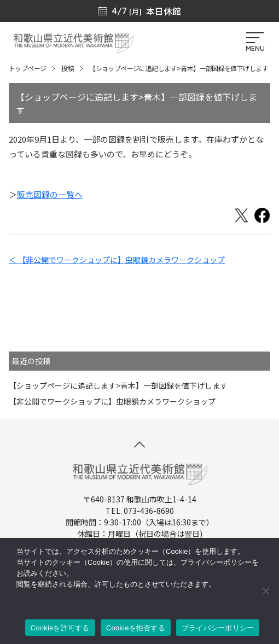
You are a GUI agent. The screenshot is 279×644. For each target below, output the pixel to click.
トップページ (27, 68)
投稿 (68, 68)
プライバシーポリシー (218, 628)
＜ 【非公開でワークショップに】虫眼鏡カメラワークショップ (117, 260)
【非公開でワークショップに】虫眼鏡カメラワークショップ (112, 401)
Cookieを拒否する (136, 628)
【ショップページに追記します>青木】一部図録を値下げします (118, 385)
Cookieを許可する (60, 628)
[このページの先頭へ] (139, 444)
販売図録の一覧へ (50, 194)
